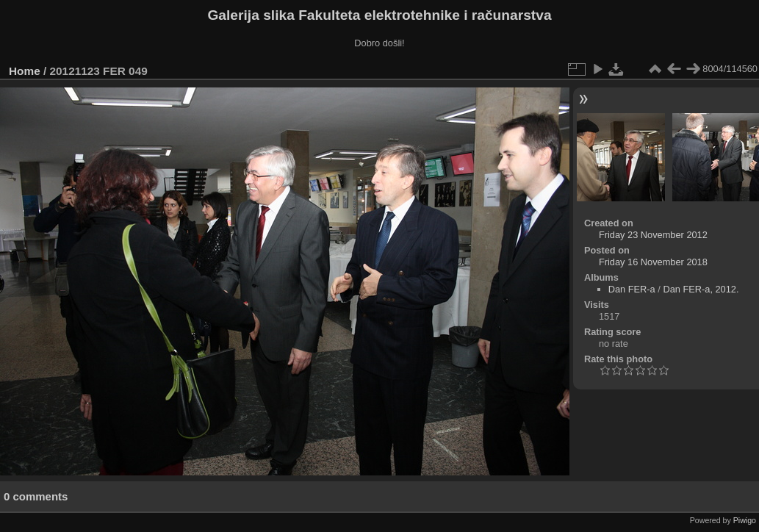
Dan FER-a (632, 289)
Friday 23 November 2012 (653, 235)
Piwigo (745, 520)
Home (25, 71)
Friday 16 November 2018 (653, 262)
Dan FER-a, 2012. (701, 289)
